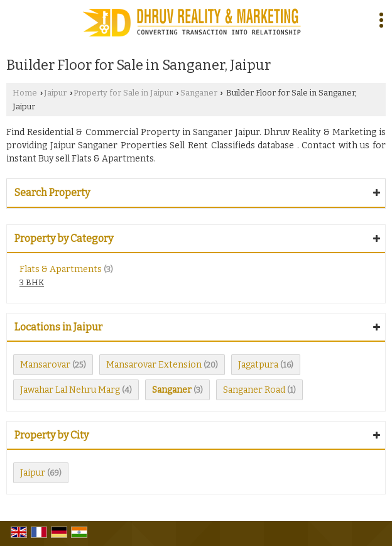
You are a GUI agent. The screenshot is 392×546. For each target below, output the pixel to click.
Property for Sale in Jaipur (123, 93)
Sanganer (199, 93)
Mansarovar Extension (154, 365)
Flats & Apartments (61, 269)
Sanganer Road (254, 390)
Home (25, 93)
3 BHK (32, 282)
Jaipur (55, 93)
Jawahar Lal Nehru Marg (70, 390)
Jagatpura (258, 365)
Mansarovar (45, 365)
